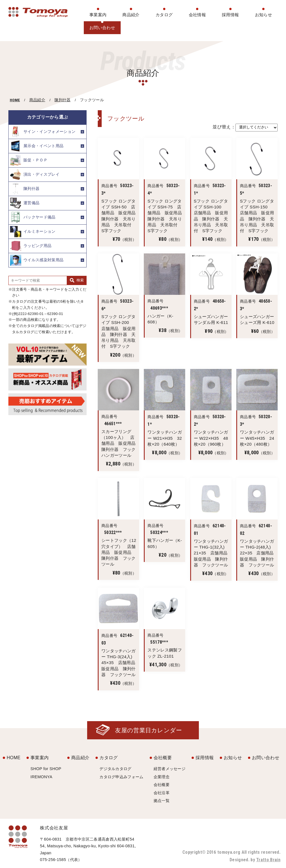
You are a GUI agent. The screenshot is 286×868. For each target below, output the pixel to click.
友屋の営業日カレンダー (149, 730)
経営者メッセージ (170, 769)
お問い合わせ (102, 28)
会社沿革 (162, 793)
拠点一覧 (162, 801)
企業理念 (162, 777)
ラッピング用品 (31, 246)
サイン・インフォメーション (43, 132)
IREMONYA (41, 777)
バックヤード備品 (33, 217)
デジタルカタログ (115, 769)
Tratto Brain (268, 860)
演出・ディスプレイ (35, 175)
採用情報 (230, 15)
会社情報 (197, 15)
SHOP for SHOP (46, 769)
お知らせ (264, 15)
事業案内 (98, 15)
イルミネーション (33, 232)
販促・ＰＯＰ (29, 160)
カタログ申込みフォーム (121, 777)
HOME (15, 100)
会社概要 (163, 758)
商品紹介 (131, 15)
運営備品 (25, 203)
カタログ (164, 15)
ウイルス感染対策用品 (37, 260)
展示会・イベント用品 (37, 146)
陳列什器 (62, 100)
